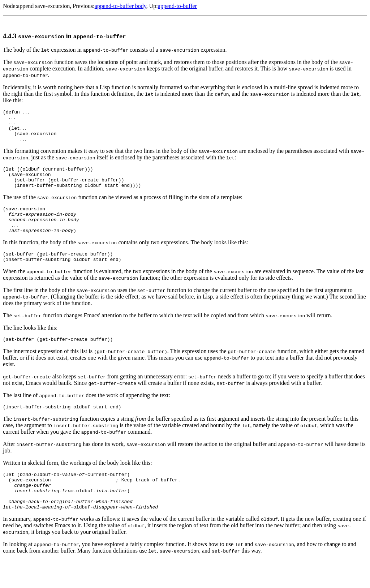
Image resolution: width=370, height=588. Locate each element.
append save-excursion (43, 6)
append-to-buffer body (121, 6)
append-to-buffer (177, 6)
